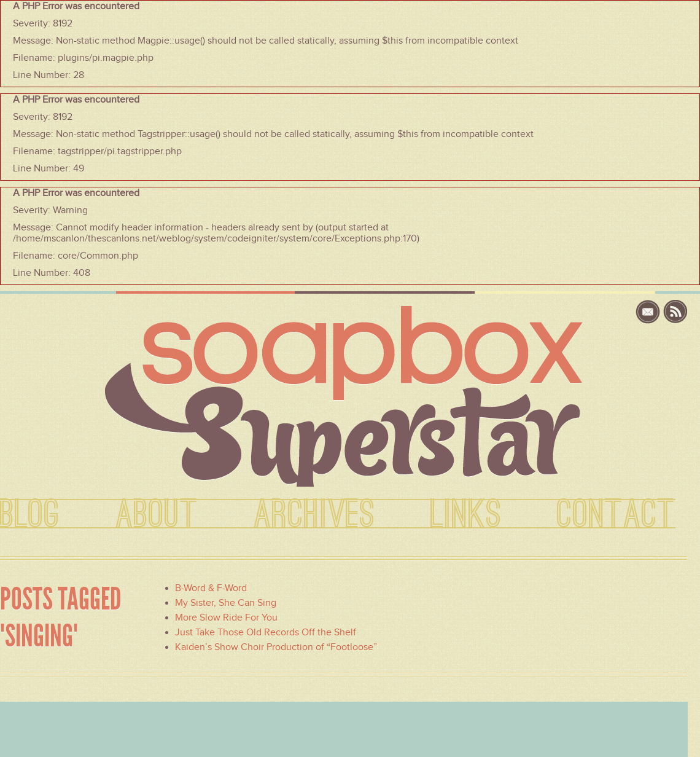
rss (675, 312)
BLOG (30, 515)
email (649, 312)
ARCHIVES (314, 515)
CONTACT (616, 515)
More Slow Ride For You (226, 618)
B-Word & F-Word (211, 588)
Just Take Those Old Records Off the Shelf (266, 632)
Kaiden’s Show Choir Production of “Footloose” (276, 647)
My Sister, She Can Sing (226, 603)
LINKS (466, 515)
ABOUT (157, 515)
